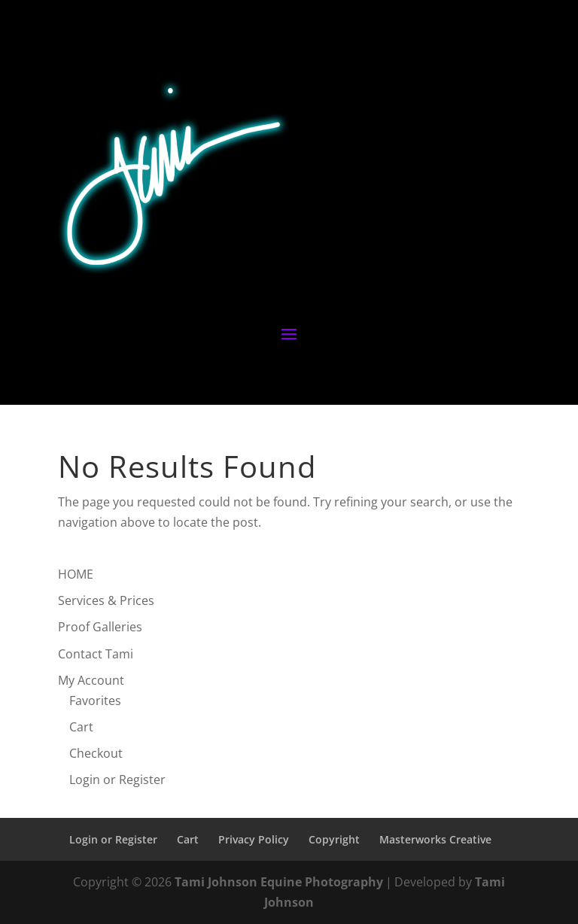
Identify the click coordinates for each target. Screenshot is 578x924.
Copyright (334, 839)
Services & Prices (106, 600)
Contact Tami (96, 654)
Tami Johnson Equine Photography (279, 882)
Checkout (96, 753)
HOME (76, 574)
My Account (91, 680)
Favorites (95, 701)
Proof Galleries (100, 627)
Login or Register (117, 780)
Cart (81, 727)
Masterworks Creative (435, 839)
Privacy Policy (254, 839)
